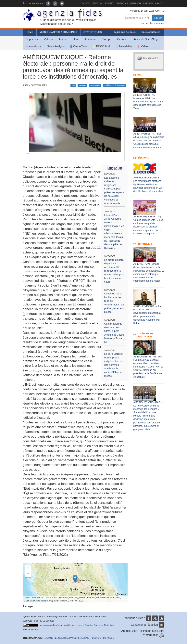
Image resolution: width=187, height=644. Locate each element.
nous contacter (151, 32)
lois (73, 85)
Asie (76, 39)
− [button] (28, 574)
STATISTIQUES (93, 32)
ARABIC (159, 3)
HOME (29, 32)
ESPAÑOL (110, 3)
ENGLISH (97, 3)
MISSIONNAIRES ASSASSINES (58, 32)
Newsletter (124, 46)
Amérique (91, 39)
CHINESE (148, 3)
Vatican (48, 39)
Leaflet (27, 598)
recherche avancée (153, 23)
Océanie (122, 39)
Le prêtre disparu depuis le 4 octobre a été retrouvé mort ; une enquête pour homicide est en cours (114, 271)
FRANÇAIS (122, 3)
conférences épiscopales (114, 85)
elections (83, 85)
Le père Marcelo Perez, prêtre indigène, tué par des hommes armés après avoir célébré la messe (114, 365)
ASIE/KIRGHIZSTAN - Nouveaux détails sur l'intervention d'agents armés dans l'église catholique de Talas (148, 102)
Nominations (33, 46)
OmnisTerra (79, 46)
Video (143, 46)
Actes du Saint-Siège (146, 39)
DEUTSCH (136, 3)
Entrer (158, 18)
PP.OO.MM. (102, 46)
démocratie (95, 85)
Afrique (63, 39)
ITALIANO (86, 3)
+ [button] (28, 568)
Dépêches (32, 39)
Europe (107, 39)
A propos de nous (125, 32)
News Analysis (56, 46)
